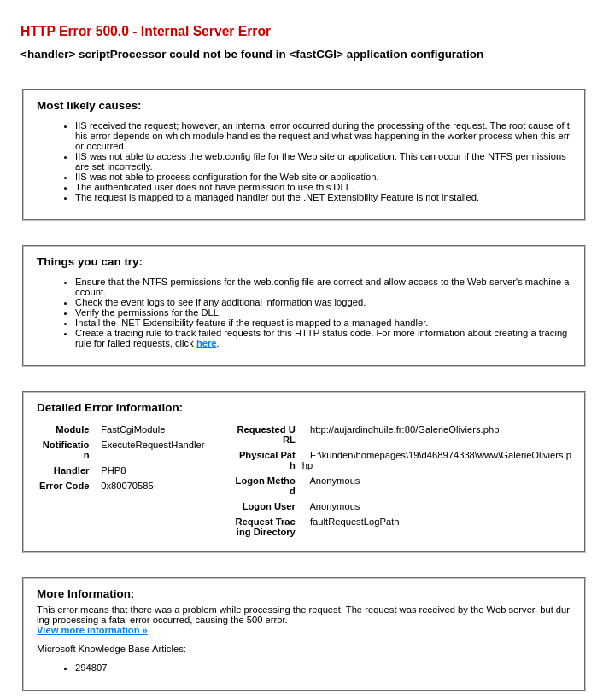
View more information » (92, 630)
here (207, 343)
